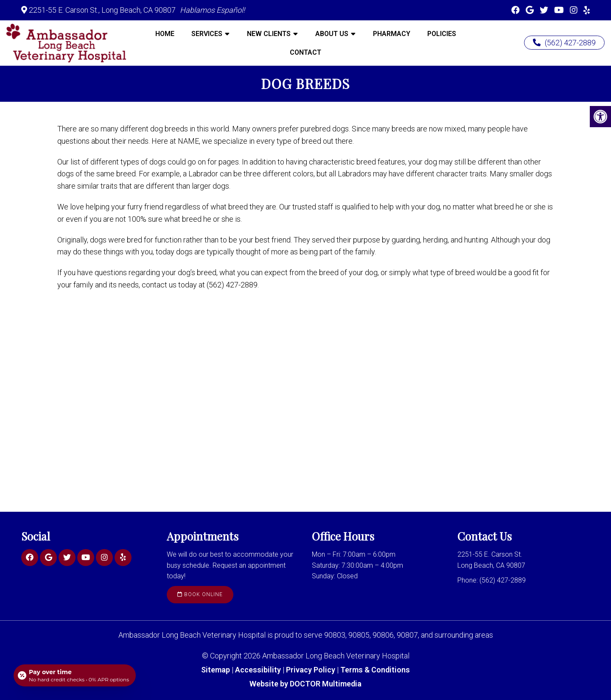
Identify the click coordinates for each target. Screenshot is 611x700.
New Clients (269, 34)
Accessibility (258, 670)
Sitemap (216, 670)
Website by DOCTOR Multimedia (305, 684)
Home (165, 34)
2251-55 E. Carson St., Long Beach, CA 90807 (102, 10)
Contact (305, 52)
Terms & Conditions (375, 670)
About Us (332, 34)
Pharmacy (392, 34)
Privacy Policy (311, 670)
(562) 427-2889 (564, 43)
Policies (442, 34)
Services (207, 34)
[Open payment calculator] (75, 675)
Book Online (200, 594)
